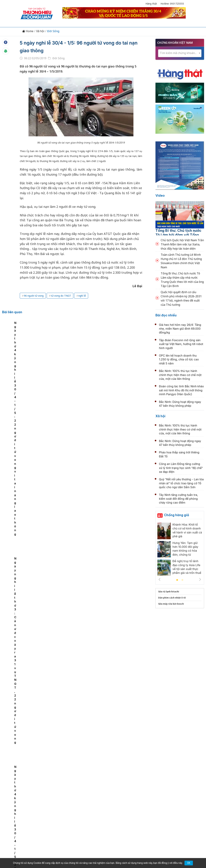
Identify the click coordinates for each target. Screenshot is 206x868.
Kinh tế (45, 796)
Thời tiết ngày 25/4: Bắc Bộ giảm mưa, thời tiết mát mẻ (99, 521)
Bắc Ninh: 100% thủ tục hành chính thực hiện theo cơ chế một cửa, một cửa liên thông (180, 375)
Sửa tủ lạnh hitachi (169, 592)
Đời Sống (53, 31)
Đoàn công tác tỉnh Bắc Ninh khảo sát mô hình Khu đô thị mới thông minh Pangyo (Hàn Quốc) (181, 390)
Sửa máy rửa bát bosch (171, 604)
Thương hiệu (62, 796)
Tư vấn (150, 796)
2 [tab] (182, 580)
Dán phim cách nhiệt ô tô (172, 598)
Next (200, 579)
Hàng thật (151, 4)
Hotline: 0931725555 (172, 4)
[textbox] (180, 53)
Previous (159, 579)
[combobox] (180, 53)
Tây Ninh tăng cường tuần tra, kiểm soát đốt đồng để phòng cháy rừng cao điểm (178, 499)
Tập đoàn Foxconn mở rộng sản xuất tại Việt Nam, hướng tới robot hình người (181, 344)
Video (160, 196)
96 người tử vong (34, 296)
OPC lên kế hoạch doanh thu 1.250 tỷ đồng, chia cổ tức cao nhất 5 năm (179, 359)
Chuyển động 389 (85, 796)
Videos (175, 796)
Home (28, 31)
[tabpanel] (42, 355)
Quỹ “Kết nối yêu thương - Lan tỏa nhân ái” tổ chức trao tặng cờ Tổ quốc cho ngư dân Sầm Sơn (181, 483)
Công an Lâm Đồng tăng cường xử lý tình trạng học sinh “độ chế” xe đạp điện (181, 468)
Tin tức (32, 796)
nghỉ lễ (82, 296)
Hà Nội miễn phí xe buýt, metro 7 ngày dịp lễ (91, 712)
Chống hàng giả (177, 515)
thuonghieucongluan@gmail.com (88, 819)
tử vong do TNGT (61, 296)
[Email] (36, 824)
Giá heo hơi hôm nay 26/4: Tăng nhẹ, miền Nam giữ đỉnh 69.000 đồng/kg (180, 329)
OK (189, 863)
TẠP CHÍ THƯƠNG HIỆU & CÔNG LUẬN (101, 852)
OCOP (138, 796)
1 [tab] (177, 580)
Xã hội (40, 31)
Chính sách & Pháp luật (116, 796)
